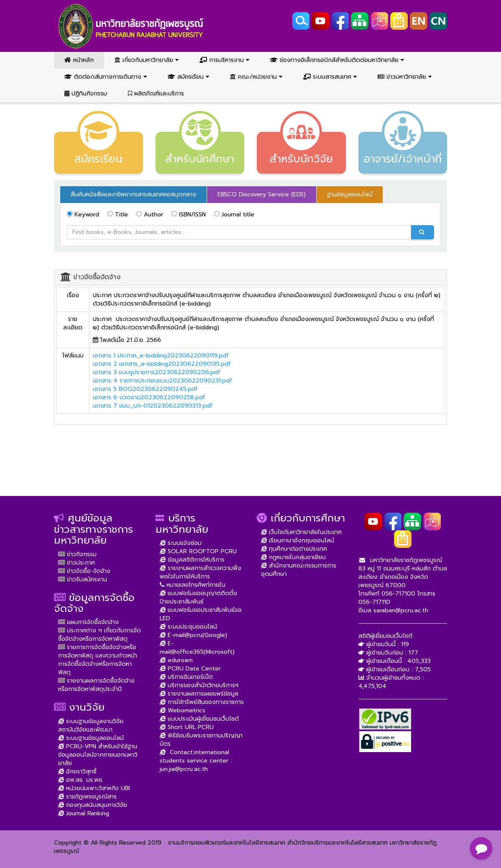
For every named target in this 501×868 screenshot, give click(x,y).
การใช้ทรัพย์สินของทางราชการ (202, 702)
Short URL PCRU (187, 727)
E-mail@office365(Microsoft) (197, 648)
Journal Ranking (84, 813)
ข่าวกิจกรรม (77, 554)
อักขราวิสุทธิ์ (77, 772)
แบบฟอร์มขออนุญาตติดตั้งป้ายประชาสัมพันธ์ (198, 597)
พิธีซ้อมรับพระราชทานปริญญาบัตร (201, 740)
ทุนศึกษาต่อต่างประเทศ (294, 549)
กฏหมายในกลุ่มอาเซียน (293, 557)
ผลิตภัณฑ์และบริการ (156, 94)
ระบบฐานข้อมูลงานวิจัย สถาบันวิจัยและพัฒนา (91, 725)
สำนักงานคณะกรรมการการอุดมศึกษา (299, 570)
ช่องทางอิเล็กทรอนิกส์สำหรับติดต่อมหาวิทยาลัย (337, 60)
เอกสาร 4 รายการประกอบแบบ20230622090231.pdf (162, 381)
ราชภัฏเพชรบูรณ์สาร (87, 797)
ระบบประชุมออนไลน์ (188, 627)
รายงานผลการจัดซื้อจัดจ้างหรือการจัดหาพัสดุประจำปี (96, 685)
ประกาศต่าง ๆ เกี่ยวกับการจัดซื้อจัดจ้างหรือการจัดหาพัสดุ (100, 635)
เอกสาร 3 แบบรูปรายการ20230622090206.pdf (157, 372)
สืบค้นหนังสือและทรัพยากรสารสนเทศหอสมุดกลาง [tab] (133, 194)
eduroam (176, 660)
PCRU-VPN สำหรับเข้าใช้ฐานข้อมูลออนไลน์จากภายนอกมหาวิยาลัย (98, 755)
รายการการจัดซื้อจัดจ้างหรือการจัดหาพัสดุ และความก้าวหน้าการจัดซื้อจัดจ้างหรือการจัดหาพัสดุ (98, 660)
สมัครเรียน (188, 77)
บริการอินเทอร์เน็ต (186, 677)
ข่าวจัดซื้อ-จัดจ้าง (84, 571)
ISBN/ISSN (189, 214)
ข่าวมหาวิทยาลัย (405, 77)
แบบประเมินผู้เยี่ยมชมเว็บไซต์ (199, 719)
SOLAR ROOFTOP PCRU (198, 551)
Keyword (83, 214)
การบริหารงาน (224, 60)
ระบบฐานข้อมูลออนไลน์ (91, 738)
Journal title (234, 214)
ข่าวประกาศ (77, 563)
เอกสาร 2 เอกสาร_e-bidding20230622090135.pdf (162, 364)
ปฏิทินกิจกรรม (86, 94)
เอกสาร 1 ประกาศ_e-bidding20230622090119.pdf (161, 356)
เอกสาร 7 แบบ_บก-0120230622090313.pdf (153, 406)
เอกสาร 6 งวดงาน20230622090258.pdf (149, 397)
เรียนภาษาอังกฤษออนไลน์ (298, 541)
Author (150, 214)
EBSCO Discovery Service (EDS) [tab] (262, 194)
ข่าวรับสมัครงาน (83, 579)
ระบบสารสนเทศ (330, 77)
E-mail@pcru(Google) (193, 635)
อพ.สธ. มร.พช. (81, 780)
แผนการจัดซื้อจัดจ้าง (88, 622)
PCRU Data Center (190, 669)
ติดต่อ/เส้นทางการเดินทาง (106, 77)
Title (118, 214)
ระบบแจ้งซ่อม (181, 543)
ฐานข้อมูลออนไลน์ (350, 194)
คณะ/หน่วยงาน (256, 77)
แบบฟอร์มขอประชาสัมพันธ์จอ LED (201, 614)
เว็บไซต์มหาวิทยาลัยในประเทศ (301, 532)
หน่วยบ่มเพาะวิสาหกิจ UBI (94, 788)
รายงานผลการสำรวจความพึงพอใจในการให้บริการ (201, 572)
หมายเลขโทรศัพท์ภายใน (193, 585)
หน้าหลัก (79, 60)
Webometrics (183, 710)
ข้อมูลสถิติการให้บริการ (192, 560)
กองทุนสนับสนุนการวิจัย (93, 805)
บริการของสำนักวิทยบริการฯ (199, 685)
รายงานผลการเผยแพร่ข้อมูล (199, 694)
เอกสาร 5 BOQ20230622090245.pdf (145, 389)
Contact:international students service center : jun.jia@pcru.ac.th (196, 761)
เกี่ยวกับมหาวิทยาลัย (147, 60)
